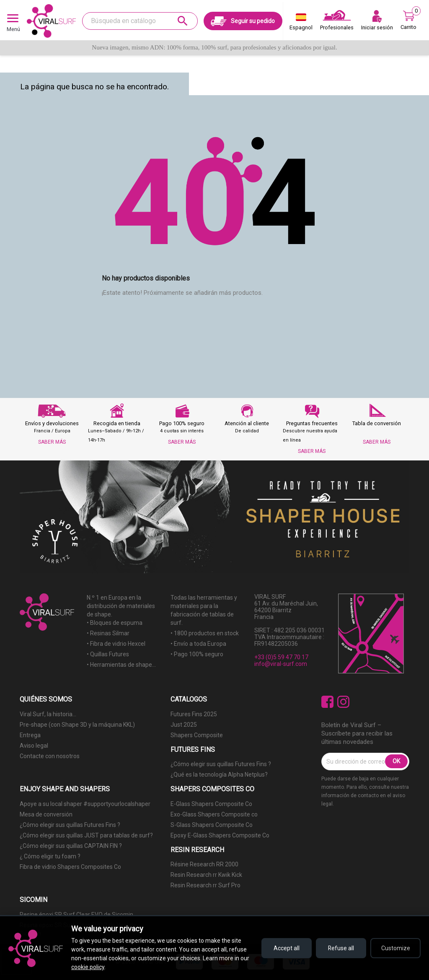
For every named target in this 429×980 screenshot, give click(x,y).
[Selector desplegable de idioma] (301, 23)
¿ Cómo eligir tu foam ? (50, 856)
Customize (396, 948)
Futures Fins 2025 (194, 714)
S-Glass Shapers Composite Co (212, 825)
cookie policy (88, 967)
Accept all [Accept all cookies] (287, 948)
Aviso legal (34, 746)
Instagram (343, 702)
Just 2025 (184, 725)
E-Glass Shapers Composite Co (211, 804)
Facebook (327, 702)
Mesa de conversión (46, 814)
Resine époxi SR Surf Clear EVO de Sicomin (76, 915)
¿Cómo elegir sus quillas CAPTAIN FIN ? (71, 846)
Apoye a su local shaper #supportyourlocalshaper (85, 804)
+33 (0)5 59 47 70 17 (281, 657)
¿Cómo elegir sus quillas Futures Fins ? (221, 764)
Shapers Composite (197, 735)
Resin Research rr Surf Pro (205, 885)
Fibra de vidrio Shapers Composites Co (70, 867)
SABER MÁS (52, 442)
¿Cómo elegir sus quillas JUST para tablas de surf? (86, 835)
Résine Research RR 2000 (204, 864)
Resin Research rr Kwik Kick (206, 875)
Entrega (30, 735)
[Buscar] (140, 21)
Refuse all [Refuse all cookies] (341, 948)
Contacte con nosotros (50, 756)
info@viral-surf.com (281, 664)
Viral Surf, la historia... (48, 714)
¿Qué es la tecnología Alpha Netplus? (219, 775)
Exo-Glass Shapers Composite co (214, 814)
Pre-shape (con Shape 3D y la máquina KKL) (77, 725)
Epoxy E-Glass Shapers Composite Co (220, 835)
